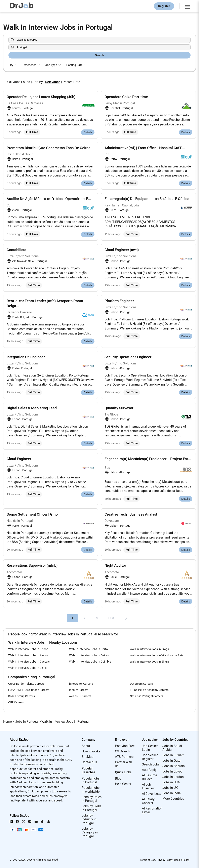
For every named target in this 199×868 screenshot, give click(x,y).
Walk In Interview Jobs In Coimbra (90, 662)
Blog (118, 778)
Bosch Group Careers (22, 696)
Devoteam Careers (141, 684)
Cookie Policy (182, 860)
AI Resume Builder (149, 777)
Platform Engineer (119, 301)
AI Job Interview (148, 786)
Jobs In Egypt (172, 771)
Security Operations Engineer (128, 357)
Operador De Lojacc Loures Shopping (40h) (41, 97)
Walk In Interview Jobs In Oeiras (89, 655)
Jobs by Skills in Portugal (91, 808)
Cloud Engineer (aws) (122, 250)
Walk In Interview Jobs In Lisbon (28, 649)
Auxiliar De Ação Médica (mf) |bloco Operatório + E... (49, 199)
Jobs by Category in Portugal (90, 832)
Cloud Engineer (19, 459)
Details (88, 132)
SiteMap (88, 757)
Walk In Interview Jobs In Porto (88, 649)
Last (111, 618)
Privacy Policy (165, 860)
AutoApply (149, 770)
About (86, 746)
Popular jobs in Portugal (91, 780)
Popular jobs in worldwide (91, 790)
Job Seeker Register (150, 757)
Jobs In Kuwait (173, 755)
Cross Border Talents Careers (26, 684)
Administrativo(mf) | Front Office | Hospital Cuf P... (145, 148)
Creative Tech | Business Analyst (131, 514)
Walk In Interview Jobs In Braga (149, 649)
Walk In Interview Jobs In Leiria (27, 668)
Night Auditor (115, 565)
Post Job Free (125, 746)
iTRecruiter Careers (81, 684)
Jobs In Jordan (173, 777)
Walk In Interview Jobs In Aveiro (28, 655)
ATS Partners (124, 757)
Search (99, 55)
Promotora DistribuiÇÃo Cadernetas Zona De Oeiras (48, 148)
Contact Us (89, 762)
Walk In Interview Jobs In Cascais (29, 662)
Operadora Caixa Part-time (126, 97)
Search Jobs (151, 764)
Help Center (123, 784)
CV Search (122, 751)
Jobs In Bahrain (174, 766)
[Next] (126, 618)
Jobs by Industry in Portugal (89, 819)
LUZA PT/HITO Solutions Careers (29, 690)
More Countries (173, 799)
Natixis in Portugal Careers (146, 696)
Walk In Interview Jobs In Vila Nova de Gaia (157, 655)
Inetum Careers (79, 690)
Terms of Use (148, 860)
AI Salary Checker (148, 801)
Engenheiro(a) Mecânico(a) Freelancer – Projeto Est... (148, 459)
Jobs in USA (171, 782)
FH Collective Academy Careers (149, 690)
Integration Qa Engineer (26, 357)
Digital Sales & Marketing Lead (32, 408)
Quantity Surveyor (119, 408)
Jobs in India (172, 793)
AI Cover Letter (152, 794)
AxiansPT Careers (80, 696)
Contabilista (16, 250)
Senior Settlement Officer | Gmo (32, 514)
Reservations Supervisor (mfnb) (32, 565)
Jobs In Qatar (172, 761)
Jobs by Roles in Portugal (92, 799)
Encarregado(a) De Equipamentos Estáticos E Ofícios (147, 199)
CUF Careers (16, 702)
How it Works (91, 751)
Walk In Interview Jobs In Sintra (149, 662)
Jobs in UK (170, 788)
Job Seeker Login (150, 748)
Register (164, 6)
